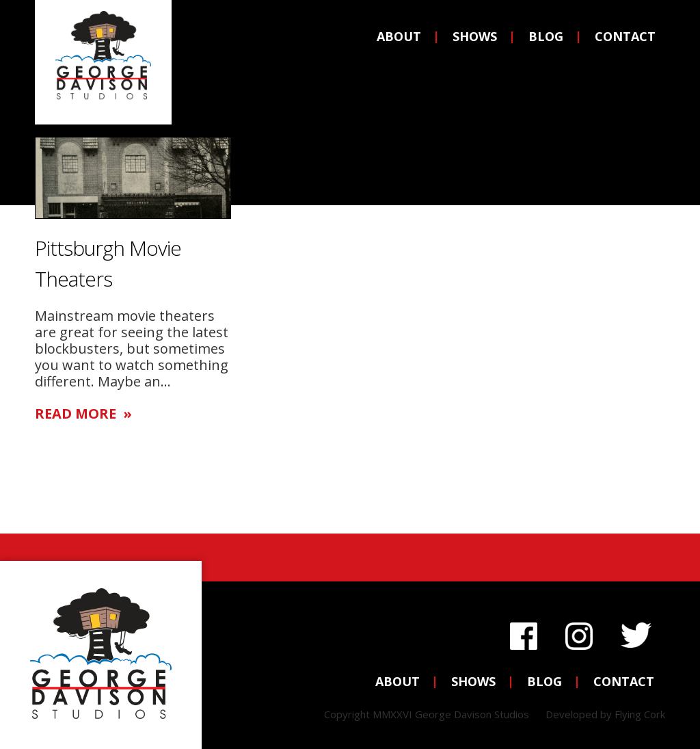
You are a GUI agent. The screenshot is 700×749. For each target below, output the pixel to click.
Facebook (524, 632)
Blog (546, 36)
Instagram (579, 632)
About (399, 36)
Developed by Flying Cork (605, 714)
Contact (625, 36)
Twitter (636, 632)
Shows (475, 36)
